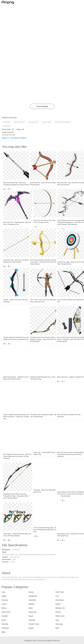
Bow (57, 628)
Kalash (58, 604)
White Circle (60, 616)
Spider (4, 596)
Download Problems (18, 138)
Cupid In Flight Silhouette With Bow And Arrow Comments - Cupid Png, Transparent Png (15, 411)
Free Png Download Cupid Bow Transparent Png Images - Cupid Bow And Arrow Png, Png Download (42, 257)
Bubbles (31, 604)
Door (57, 620)
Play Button (60, 600)
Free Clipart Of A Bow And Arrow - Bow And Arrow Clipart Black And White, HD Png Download (14, 451)
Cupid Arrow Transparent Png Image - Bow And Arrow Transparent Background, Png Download (42, 524)
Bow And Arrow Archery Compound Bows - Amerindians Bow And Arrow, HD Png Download (69, 449)
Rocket (58, 612)
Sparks (31, 628)
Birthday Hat (60, 608)
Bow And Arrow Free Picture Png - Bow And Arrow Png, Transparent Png (41, 217)
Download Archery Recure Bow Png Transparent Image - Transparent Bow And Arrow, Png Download (15, 491)
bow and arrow (19, 122)
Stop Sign (59, 624)
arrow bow (7, 122)
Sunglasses (33, 596)
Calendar (5, 624)
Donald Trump (34, 624)
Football (5, 616)
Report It (5, 138)
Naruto (31, 592)
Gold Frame (6, 612)
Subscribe (32, 600)
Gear (3, 592)
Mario (31, 608)
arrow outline (47, 122)
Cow (57, 596)
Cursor (4, 604)
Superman (32, 612)
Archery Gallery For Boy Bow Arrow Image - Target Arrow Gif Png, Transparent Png (15, 334)
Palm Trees (60, 592)
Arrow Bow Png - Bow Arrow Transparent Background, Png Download (13, 257)
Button (4, 608)
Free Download (42, 106)
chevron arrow (33, 122)
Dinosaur (5, 600)
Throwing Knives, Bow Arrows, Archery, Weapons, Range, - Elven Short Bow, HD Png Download (41, 334)
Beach (31, 616)
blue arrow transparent (63, 122)
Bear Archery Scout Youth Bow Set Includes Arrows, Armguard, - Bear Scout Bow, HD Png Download (68, 334)
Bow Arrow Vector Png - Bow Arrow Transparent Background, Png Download (15, 179)
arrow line (7, 126)
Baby (3, 632)
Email (4, 620)
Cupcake (32, 620)
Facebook (5, 628)
